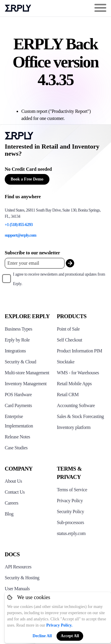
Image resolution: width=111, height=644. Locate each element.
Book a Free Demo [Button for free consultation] (27, 179)
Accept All (70, 636)
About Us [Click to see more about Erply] (13, 481)
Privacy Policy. (59, 625)
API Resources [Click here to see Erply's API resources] (18, 567)
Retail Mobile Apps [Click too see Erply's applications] (74, 384)
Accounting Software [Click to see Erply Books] (76, 405)
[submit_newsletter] (70, 263)
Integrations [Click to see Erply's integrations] (15, 351)
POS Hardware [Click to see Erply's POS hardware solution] (18, 395)
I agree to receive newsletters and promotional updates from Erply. (59, 279)
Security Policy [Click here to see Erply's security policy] (70, 512)
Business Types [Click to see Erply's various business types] (18, 329)
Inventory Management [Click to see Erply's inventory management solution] (26, 384)
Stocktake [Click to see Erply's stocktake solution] (66, 362)
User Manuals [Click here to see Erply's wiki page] (17, 589)
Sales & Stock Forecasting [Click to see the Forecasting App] (80, 416)
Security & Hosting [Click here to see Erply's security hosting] (22, 578)
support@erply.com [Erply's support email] (21, 235)
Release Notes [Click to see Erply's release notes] (17, 437)
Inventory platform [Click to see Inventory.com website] (74, 427)
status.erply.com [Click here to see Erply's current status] (71, 533)
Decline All (42, 636)
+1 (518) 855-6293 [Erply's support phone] (19, 225)
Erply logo (18, 8)
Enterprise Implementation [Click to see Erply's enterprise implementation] (19, 421)
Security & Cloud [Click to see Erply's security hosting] (20, 362)
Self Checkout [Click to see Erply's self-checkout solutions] (70, 340)
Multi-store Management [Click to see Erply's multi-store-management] (27, 373)
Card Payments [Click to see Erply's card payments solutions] (18, 405)
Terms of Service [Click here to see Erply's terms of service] (72, 490)
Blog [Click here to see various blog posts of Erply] (9, 514)
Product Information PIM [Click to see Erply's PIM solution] (79, 351)
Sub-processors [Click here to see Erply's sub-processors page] (70, 522)
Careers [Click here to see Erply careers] (12, 503)
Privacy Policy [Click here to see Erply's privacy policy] (70, 501)
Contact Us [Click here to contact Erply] (15, 492)
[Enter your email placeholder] (35, 263)
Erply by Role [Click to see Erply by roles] (17, 340)
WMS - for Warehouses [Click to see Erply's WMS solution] (78, 373)
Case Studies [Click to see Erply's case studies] (16, 448)
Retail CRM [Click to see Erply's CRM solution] (68, 395)
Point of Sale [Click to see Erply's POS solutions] (68, 329)
